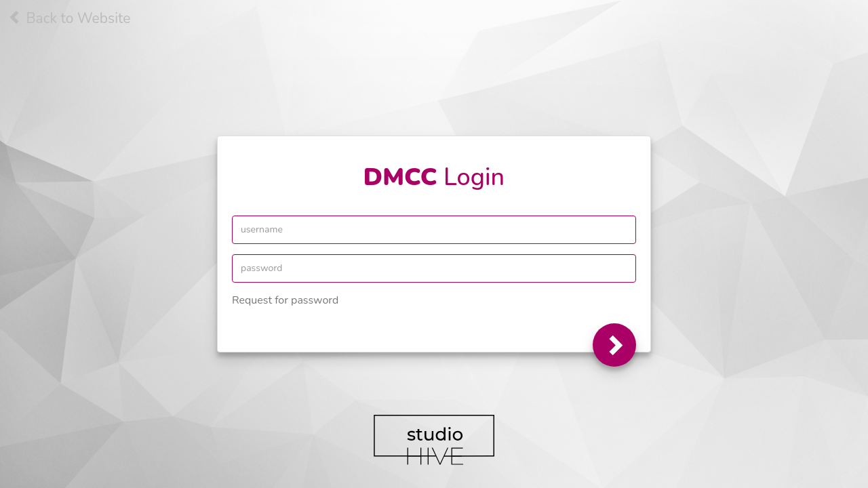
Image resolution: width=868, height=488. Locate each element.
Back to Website (69, 18)
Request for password (285, 300)
